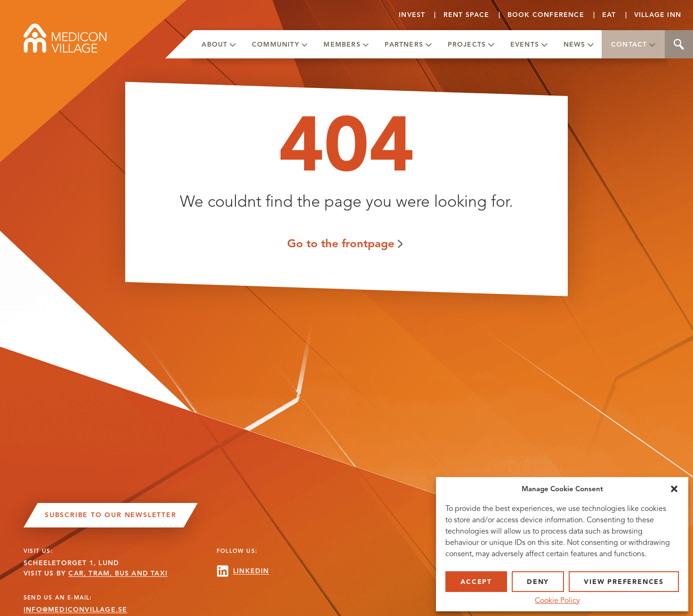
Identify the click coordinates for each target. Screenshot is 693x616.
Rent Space (467, 15)
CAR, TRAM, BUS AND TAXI (118, 573)
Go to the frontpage (341, 243)
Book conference (546, 15)
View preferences (624, 582)
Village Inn (658, 15)
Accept (476, 582)
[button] (674, 489)
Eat (609, 15)
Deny (538, 582)
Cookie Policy (557, 600)
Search (679, 44)
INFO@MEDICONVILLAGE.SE (75, 610)
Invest (412, 15)
